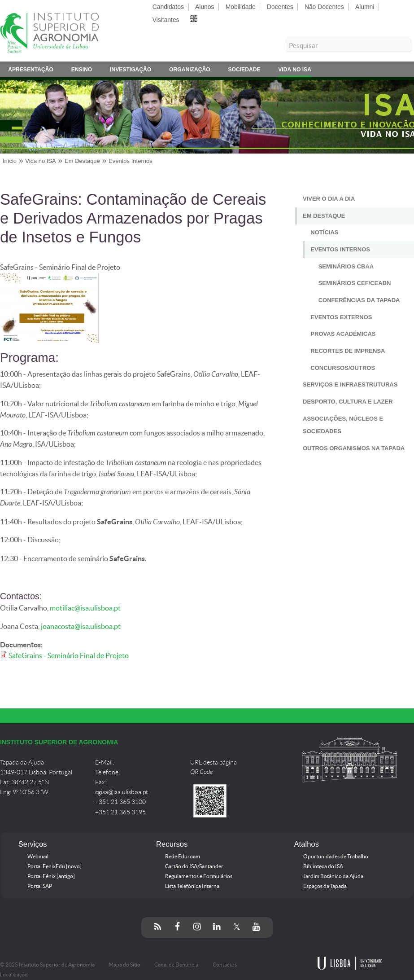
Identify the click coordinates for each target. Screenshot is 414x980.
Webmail (38, 857)
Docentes (280, 7)
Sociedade (244, 71)
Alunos (205, 7)
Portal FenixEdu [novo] (54, 866)
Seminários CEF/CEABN (355, 283)
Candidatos (168, 7)
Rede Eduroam (183, 857)
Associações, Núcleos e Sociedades (343, 425)
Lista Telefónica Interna (192, 886)
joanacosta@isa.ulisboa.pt (81, 626)
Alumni (365, 7)
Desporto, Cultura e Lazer (348, 402)
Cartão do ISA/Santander (194, 866)
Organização (190, 71)
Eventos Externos (341, 317)
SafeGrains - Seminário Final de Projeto (69, 656)
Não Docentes (324, 7)
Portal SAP (40, 886)
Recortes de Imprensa (348, 351)
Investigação (131, 71)
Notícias (324, 232)
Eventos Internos (131, 161)
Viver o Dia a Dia (329, 199)
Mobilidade (241, 7)
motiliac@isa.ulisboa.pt (85, 608)
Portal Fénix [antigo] (51, 876)
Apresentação (31, 71)
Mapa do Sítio (124, 965)
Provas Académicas (343, 334)
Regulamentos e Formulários (199, 876)
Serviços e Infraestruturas (350, 385)
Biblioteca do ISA (323, 866)
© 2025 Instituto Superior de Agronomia (47, 965)
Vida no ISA (295, 71)
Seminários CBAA (346, 266)
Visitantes (166, 20)
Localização (14, 975)
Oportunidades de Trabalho (336, 857)
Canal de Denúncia (176, 965)
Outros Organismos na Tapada (354, 448)
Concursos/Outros (343, 368)
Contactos (225, 965)
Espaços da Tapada (325, 886)
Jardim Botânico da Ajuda (333, 876)
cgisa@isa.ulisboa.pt (122, 792)
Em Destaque (82, 161)
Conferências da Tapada (359, 300)
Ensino (82, 71)
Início (10, 161)
